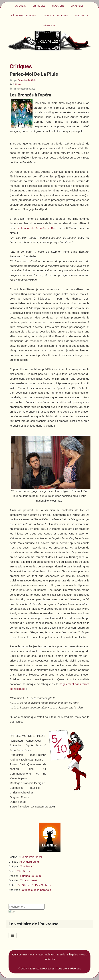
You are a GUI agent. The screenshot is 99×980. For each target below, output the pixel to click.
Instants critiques (55, 16)
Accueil (21, 6)
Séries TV (50, 26)
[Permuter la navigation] (13, 935)
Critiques (39, 6)
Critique (17, 84)
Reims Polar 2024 (31, 857)
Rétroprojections (24, 16)
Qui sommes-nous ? (25, 954)
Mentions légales (68, 954)
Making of (81, 16)
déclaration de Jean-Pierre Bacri (37, 228)
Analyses (77, 6)
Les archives (47, 954)
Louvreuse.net (45, 968)
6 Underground (30, 862)
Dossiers (58, 6)
